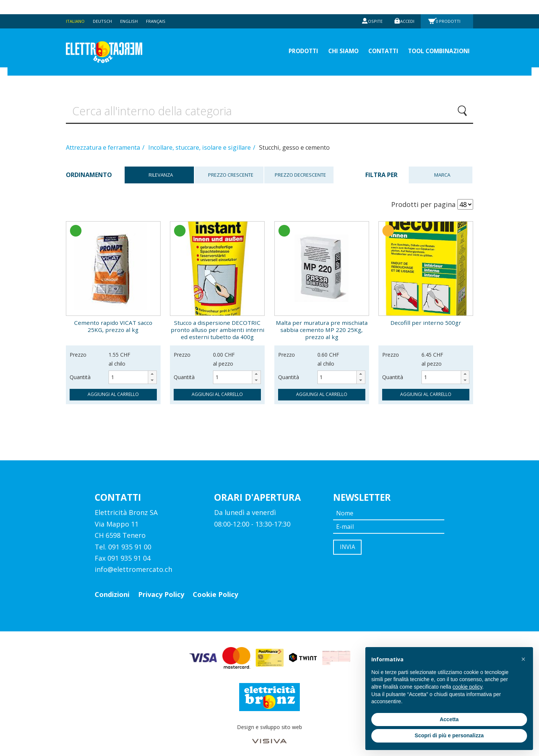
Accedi (406, 7)
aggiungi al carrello (113, 388)
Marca (440, 169)
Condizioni (112, 588)
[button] (152, 368)
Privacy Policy (161, 588)
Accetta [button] (449, 719)
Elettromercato (117, 38)
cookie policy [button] (467, 687)
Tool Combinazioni (433, 38)
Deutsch (105, 7)
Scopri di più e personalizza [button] (449, 735)
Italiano (76, 7)
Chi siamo (324, 38)
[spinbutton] (133, 371)
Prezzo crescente (229, 169)
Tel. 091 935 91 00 (123, 540)
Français (162, 7)
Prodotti (450, 7)
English (133, 7)
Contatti (369, 38)
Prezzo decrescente (299, 169)
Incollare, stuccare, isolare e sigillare (200, 141)
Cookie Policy (215, 588)
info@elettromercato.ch (133, 563)
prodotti (278, 38)
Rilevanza (159, 169)
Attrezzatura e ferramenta (104, 141)
